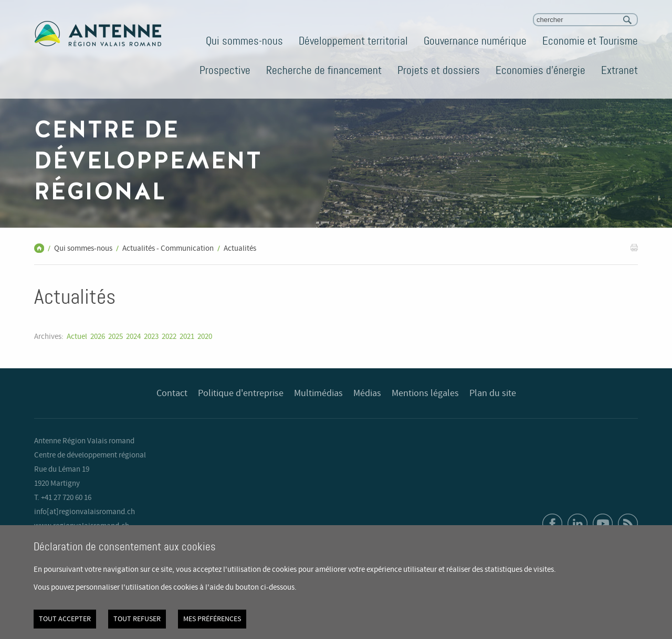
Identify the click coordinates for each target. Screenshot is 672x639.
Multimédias (318, 393)
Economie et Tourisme (590, 41)
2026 (98, 337)
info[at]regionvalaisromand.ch (85, 512)
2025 (115, 337)
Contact (172, 393)
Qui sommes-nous (244, 41)
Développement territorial (353, 41)
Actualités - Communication (168, 249)
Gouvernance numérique (475, 41)
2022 (169, 337)
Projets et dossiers (439, 70)
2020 (205, 337)
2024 (133, 337)
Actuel (77, 337)
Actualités (240, 249)
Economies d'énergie (540, 70)
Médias (367, 393)
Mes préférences (212, 619)
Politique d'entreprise (241, 393)
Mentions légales (425, 393)
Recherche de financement (324, 70)
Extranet (619, 70)
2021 (187, 337)
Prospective (225, 70)
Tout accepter (65, 619)
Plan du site (493, 393)
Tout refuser (137, 619)
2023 (151, 337)
